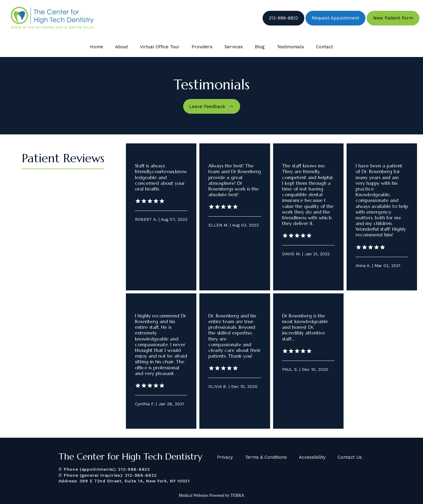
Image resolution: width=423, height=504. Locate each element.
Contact (325, 47)
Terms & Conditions (266, 457)
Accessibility (312, 457)
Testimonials (290, 47)
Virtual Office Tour (160, 47)
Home (97, 47)
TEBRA (237, 495)
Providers (202, 47)
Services (234, 47)
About (122, 47)
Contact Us (350, 457)
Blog (260, 47)
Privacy (225, 457)
